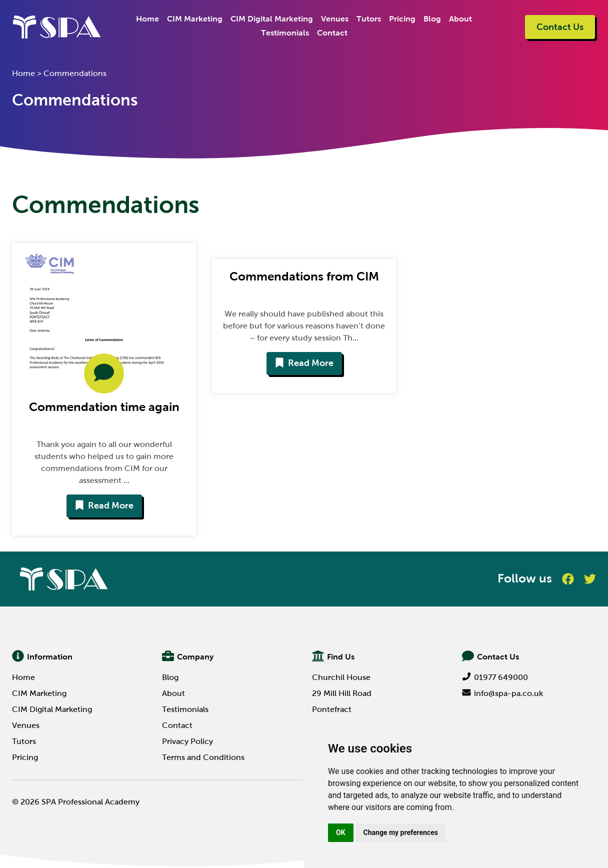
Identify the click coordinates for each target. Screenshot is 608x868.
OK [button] (341, 832)
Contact (332, 33)
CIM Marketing (195, 19)
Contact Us (560, 27)
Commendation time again (104, 407)
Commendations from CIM (304, 276)
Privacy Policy (187, 741)
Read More (104, 505)
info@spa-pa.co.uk (502, 693)
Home (147, 19)
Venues (335, 19)
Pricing (402, 19)
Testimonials (285, 33)
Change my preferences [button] (401, 832)
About (460, 19)
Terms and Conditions (203, 757)
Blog (432, 19)
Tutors (369, 19)
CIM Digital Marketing (272, 19)
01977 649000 (495, 677)
